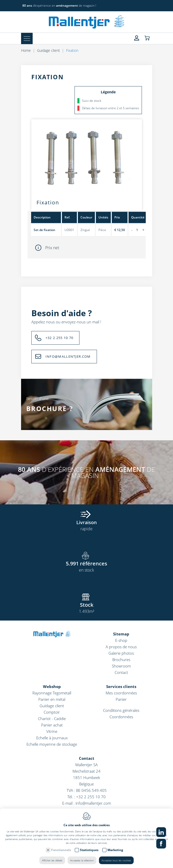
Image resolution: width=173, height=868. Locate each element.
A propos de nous (121, 647)
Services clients (121, 686)
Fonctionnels (61, 850)
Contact (121, 672)
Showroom (121, 666)
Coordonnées (121, 717)
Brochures (121, 660)
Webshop (52, 686)
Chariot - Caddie (52, 719)
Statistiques (89, 850)
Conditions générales (121, 710)
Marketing (115, 850)
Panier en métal (52, 699)
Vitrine (52, 731)
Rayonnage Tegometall (52, 693)
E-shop (121, 640)
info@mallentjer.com (93, 803)
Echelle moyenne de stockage (52, 744)
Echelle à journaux (52, 738)
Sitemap (121, 634)
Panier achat (52, 725)
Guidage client (52, 706)
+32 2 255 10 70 (91, 797)
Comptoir (52, 712)
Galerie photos (121, 653)
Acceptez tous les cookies (116, 860)
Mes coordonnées (121, 693)
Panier (121, 699)
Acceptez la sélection (82, 860)
